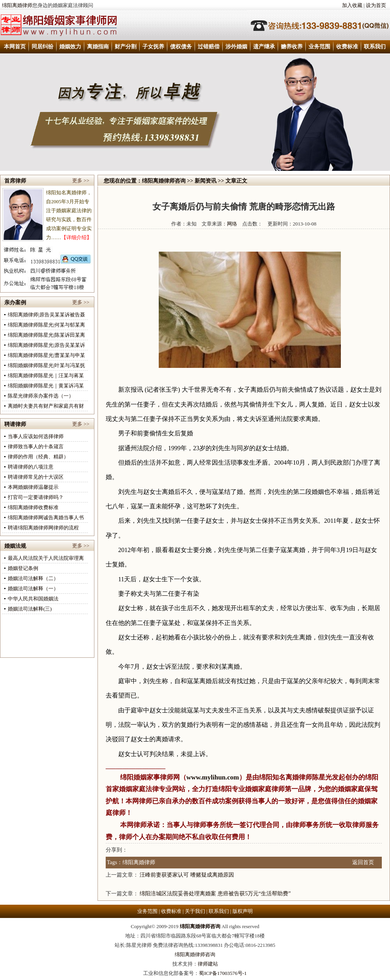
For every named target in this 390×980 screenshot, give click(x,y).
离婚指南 (98, 47)
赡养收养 (292, 47)
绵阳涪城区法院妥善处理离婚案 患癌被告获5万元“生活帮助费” (215, 894)
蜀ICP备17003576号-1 (223, 973)
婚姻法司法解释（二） (33, 578)
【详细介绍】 (76, 237)
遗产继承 (264, 47)
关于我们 (195, 911)
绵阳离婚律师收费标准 (33, 507)
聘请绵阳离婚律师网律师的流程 (43, 528)
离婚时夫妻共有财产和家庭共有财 (46, 406)
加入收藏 (352, 5)
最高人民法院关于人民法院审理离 (46, 558)
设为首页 (376, 5)
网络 (232, 224)
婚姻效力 (70, 47)
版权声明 (243, 911)
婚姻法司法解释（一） (33, 589)
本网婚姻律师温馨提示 (33, 487)
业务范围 (319, 47)
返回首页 (363, 862)
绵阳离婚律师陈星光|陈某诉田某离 (46, 335)
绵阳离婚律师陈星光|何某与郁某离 (46, 325)
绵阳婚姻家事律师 (147, 777)
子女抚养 (153, 47)
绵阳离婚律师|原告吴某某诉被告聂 (46, 315)
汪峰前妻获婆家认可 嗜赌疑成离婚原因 (187, 875)
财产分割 (126, 47)
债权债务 (181, 47)
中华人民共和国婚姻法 (33, 599)
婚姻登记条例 (23, 568)
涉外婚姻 (236, 47)
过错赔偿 (209, 47)
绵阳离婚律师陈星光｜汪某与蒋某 (46, 375)
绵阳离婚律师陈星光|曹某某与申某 (46, 355)
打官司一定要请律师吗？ (36, 497)
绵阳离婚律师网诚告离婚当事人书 (46, 518)
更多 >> (81, 180)
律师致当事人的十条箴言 (36, 447)
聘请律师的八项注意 (31, 467)
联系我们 (375, 47)
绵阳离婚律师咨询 (164, 181)
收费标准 (347, 47)
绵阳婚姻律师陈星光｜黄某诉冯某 (46, 386)
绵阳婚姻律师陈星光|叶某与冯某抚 (46, 365)
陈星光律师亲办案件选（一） (41, 396)
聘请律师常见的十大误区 (36, 477)
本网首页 (15, 47)
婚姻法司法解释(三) (30, 609)
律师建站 (208, 964)
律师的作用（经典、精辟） (38, 457)
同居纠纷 (43, 47)
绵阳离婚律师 (17, 5)
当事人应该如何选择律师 (36, 436)
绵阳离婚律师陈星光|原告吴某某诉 (46, 345)
